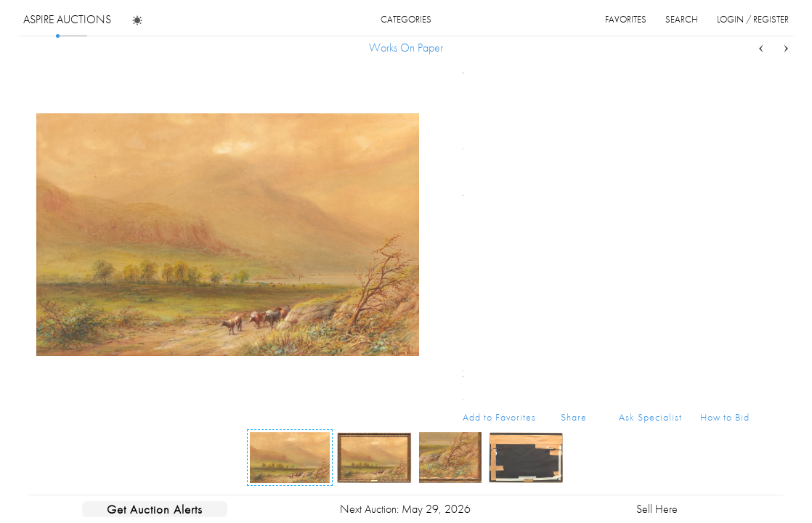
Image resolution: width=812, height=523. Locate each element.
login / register (753, 19)
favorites (626, 19)
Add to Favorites (499, 417)
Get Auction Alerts (155, 509)
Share (574, 417)
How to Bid (725, 417)
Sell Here (657, 509)
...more (738, 147)
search (682, 19)
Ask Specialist (650, 417)
